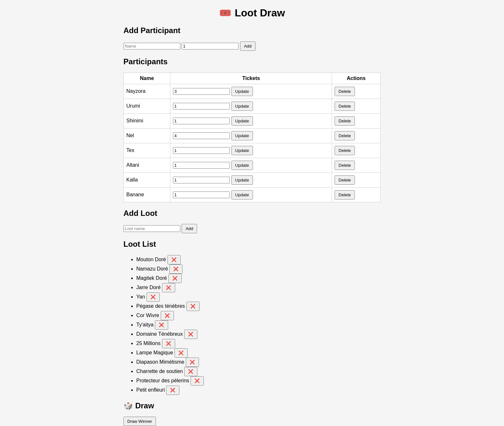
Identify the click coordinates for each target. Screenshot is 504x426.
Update (242, 91)
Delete (345, 91)
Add (248, 46)
